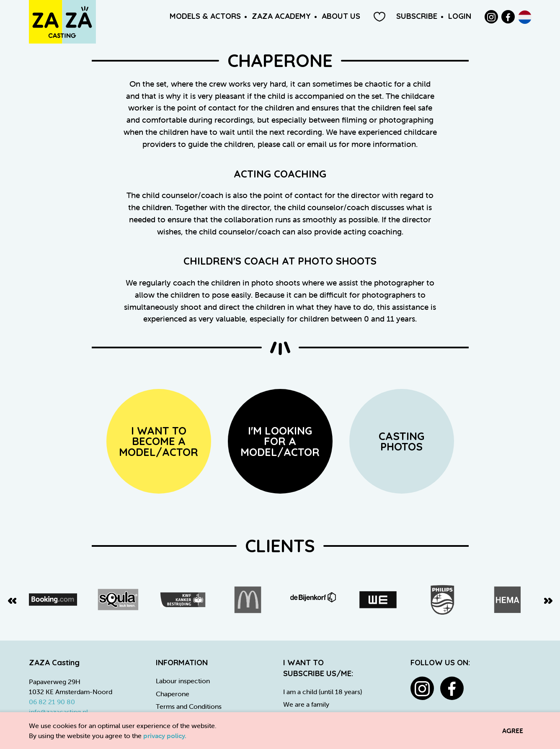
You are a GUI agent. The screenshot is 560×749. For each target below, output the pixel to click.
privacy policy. (165, 736)
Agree (513, 731)
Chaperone (173, 694)
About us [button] (341, 16)
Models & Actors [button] (205, 16)
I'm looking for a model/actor (280, 441)
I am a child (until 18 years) (323, 692)
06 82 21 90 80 (52, 702)
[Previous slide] (12, 600)
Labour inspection (183, 681)
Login (460, 16)
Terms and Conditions (189, 706)
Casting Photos (401, 441)
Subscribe (417, 16)
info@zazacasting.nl (58, 712)
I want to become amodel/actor (159, 441)
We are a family (306, 704)
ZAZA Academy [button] (281, 16)
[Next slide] (548, 600)
